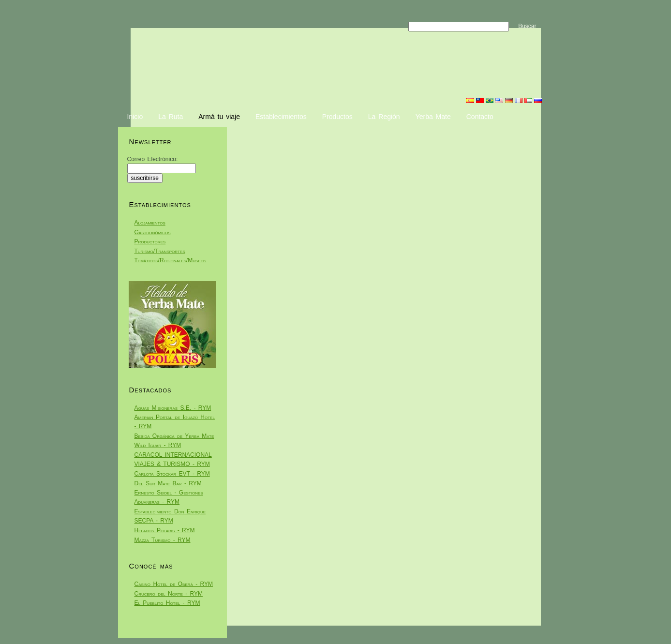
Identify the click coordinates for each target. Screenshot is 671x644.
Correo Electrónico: (153, 159)
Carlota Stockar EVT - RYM (172, 474)
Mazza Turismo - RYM (163, 540)
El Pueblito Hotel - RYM (167, 603)
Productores (150, 241)
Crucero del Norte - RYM (169, 594)
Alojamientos (150, 223)
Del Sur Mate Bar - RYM (168, 483)
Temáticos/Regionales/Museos (171, 260)
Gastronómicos (153, 232)
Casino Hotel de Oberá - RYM (174, 584)
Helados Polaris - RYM (165, 530)
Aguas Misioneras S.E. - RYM (173, 408)
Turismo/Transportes (160, 251)
